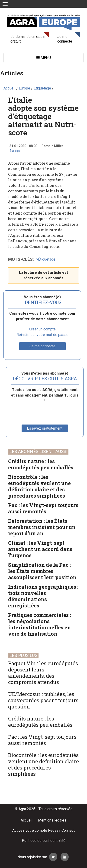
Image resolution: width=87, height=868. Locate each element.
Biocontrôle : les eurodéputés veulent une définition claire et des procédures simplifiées (39, 486)
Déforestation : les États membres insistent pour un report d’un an (42, 527)
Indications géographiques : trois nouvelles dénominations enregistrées (43, 596)
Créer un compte (42, 329)
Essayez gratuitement (45, 428)
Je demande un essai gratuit (28, 39)
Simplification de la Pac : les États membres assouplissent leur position (42, 571)
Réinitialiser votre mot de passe (42, 335)
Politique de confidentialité (44, 841)
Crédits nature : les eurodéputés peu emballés (41, 464)
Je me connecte (65, 39)
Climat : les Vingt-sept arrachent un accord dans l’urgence (40, 549)
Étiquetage (47, 259)
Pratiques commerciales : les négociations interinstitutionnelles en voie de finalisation (40, 624)
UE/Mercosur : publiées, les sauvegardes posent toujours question (43, 700)
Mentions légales (52, 820)
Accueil (27, 820)
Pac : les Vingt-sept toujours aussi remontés (43, 508)
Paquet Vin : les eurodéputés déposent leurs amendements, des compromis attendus (43, 673)
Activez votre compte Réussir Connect (43, 830)
